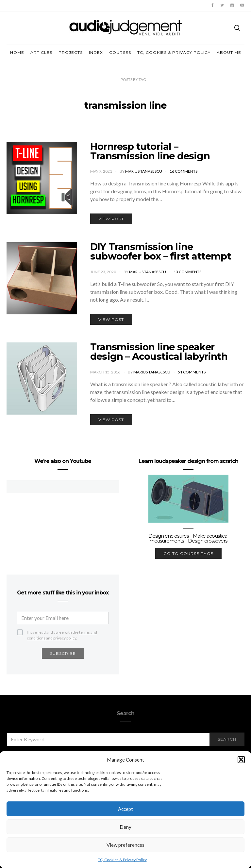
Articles (41, 52)
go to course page (188, 553)
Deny (125, 827)
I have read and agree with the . (62, 632)
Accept (125, 809)
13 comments (187, 272)
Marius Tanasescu (144, 171)
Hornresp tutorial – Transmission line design (150, 151)
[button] (241, 760)
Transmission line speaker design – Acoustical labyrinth (159, 352)
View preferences (125, 845)
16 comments (184, 171)
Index (96, 52)
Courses (120, 52)
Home (17, 52)
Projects (71, 52)
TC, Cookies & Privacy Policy (122, 860)
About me (229, 52)
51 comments (192, 372)
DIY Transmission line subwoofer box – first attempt (161, 251)
